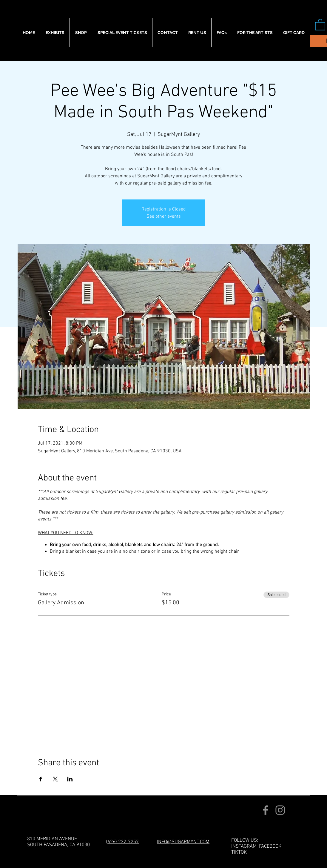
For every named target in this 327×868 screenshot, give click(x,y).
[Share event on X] (55, 779)
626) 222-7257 (123, 842)
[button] (320, 24)
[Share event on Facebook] (41, 779)
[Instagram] (280, 810)
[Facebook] (266, 810)
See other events (164, 216)
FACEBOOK (271, 847)
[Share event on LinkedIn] (70, 779)
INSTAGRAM (244, 847)
